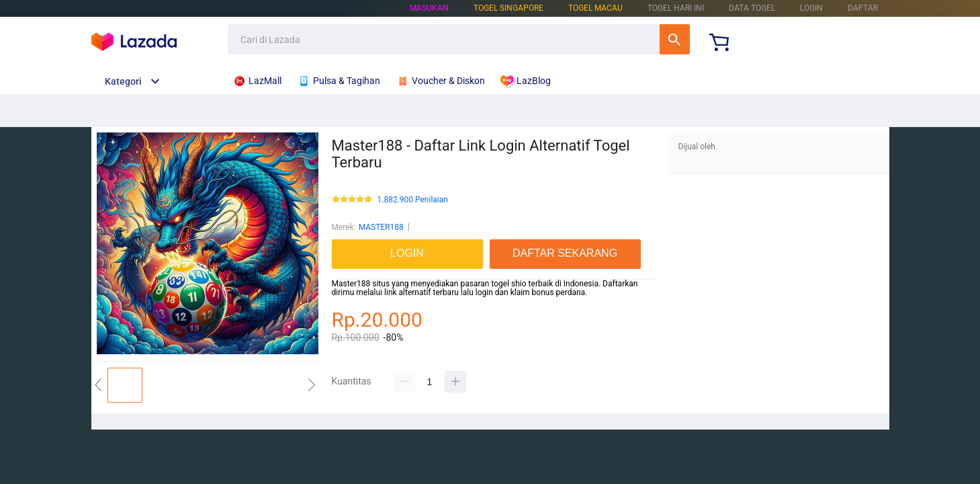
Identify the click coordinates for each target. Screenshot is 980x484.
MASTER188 (381, 227)
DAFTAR (863, 8)
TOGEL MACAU (595, 8)
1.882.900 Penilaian (413, 200)
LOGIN (811, 8)
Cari (675, 39)
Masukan (429, 8)
